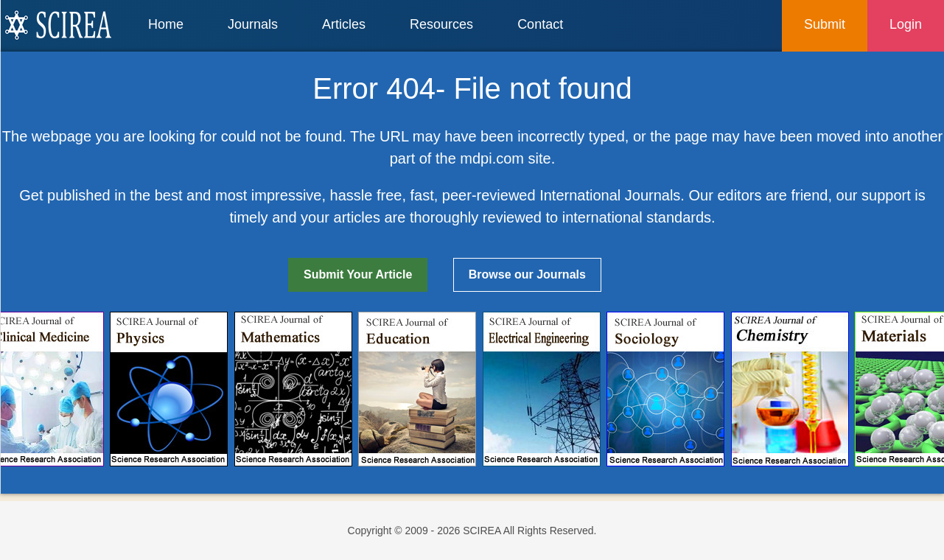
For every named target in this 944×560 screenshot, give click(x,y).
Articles (344, 24)
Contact (540, 24)
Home (166, 24)
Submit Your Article (358, 274)
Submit (825, 24)
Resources (441, 24)
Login (906, 24)
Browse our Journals (527, 274)
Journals (253, 24)
